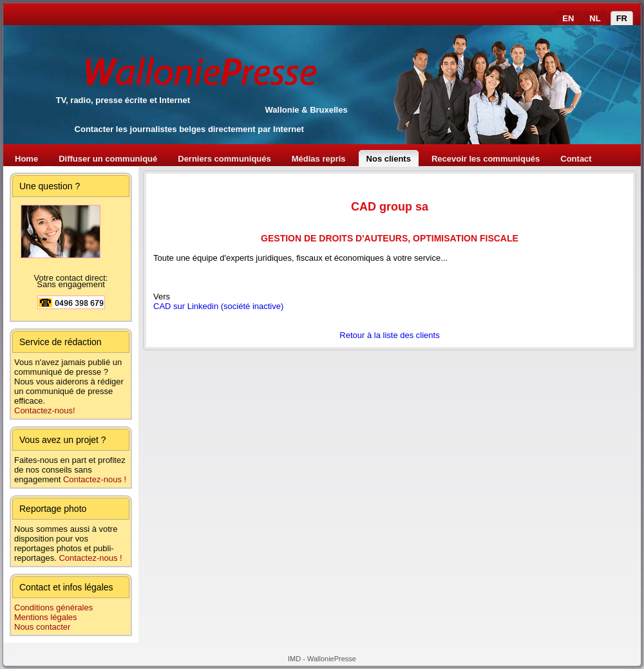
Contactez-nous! (45, 410)
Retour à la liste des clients (389, 335)
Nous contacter (42, 627)
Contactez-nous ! (95, 479)
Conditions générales (53, 608)
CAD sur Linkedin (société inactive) (218, 306)
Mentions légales (46, 617)
